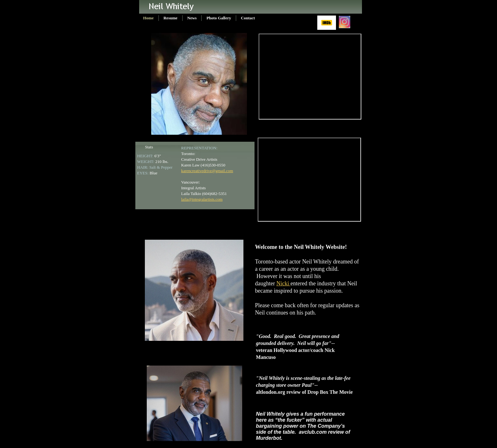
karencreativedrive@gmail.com (207, 171)
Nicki (284, 283)
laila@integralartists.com (202, 199)
